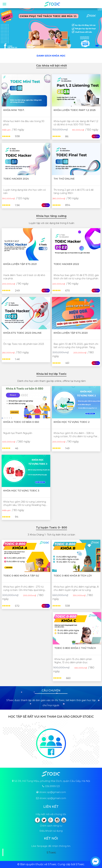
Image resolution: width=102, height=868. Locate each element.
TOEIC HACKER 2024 (16, 179)
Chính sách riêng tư (51, 826)
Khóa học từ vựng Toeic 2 (72, 422)
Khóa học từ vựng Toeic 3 (21, 491)
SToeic (51, 852)
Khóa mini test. (14, 110)
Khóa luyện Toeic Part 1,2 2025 (75, 110)
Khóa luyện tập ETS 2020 (71, 333)
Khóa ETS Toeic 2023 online (22, 333)
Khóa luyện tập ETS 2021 (20, 264)
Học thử (96, 136)
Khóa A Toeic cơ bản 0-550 (21, 422)
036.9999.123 (52, 786)
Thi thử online (64, 179)
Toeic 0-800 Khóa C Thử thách (75, 648)
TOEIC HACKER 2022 (66, 264)
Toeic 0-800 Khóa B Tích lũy (73, 576)
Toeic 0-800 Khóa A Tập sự (21, 576)
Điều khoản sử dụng (51, 831)
